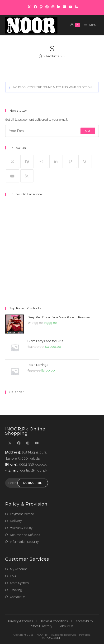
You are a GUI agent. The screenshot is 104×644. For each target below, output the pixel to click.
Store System (19, 583)
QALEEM (54, 638)
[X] (12, 161)
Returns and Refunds (25, 535)
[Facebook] (27, 161)
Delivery (16, 521)
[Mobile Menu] (90, 25)
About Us (67, 626)
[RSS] (27, 176)
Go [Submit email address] (88, 131)
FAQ (13, 576)
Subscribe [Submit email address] (33, 483)
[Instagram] (41, 161)
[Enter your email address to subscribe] (52, 131)
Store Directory (42, 626)
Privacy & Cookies (20, 621)
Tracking (16, 590)
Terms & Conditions (54, 621)
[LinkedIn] (56, 161)
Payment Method (22, 514)
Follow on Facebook (26, 194)
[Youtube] (12, 176)
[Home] (40, 56)
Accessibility (84, 621)
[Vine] (85, 161)
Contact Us (18, 597)
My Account (18, 569)
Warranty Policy (21, 528)
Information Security (24, 542)
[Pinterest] (70, 161)
